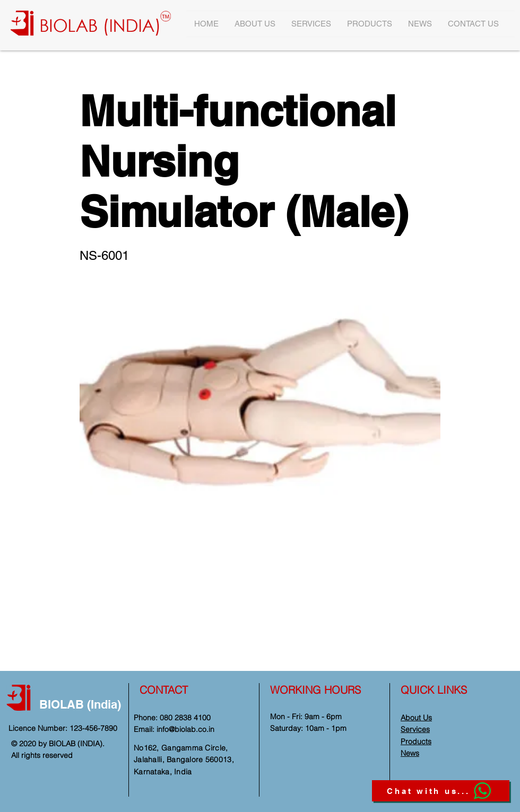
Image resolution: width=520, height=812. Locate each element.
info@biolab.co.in (185, 729)
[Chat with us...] (441, 791)
